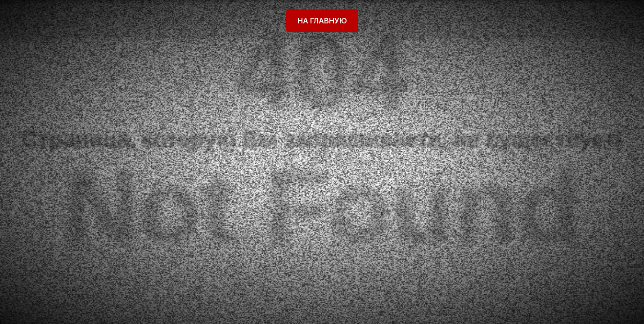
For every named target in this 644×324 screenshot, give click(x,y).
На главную (322, 21)
